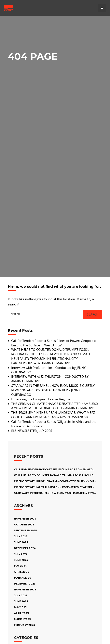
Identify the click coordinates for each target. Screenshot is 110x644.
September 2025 (25, 530)
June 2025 (21, 542)
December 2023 (25, 584)
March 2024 (22, 578)
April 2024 (21, 572)
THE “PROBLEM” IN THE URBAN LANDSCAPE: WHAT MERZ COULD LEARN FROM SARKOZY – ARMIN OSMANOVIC (53, 415)
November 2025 (25, 519)
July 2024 (21, 554)
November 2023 (25, 590)
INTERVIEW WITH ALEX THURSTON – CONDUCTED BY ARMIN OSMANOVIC (61, 487)
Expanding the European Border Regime (41, 399)
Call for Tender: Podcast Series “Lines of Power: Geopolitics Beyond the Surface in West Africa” (54, 343)
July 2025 (21, 536)
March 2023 (22, 619)
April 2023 (21, 613)
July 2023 (21, 595)
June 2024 (21, 560)
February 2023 (24, 625)
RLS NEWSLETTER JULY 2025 (32, 431)
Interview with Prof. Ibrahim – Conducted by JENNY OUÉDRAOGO (61, 481)
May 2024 (20, 566)
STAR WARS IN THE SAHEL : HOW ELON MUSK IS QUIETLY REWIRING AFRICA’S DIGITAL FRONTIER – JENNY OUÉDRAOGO (53, 390)
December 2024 (25, 548)
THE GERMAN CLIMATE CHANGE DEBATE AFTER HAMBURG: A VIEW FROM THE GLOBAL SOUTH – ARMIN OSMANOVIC (55, 406)
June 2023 (21, 601)
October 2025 (24, 525)
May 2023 (20, 607)
